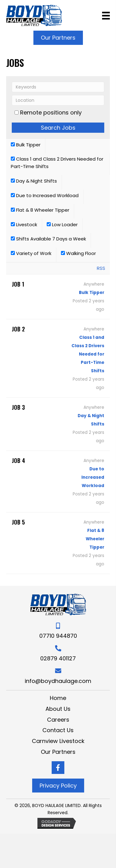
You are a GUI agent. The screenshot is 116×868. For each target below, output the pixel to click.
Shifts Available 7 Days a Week (48, 239)
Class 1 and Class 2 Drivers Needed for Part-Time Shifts (57, 163)
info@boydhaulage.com (58, 681)
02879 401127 (58, 658)
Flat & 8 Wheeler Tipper (40, 210)
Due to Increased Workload (45, 195)
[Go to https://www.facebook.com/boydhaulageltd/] (58, 768)
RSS (101, 268)
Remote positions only (51, 112)
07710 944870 (58, 636)
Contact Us (58, 730)
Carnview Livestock (58, 741)
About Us (58, 709)
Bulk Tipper (26, 145)
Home (58, 698)
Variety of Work (31, 253)
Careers (58, 720)
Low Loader (62, 225)
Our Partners (58, 752)
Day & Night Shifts (34, 181)
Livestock (24, 225)
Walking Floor (78, 253)
